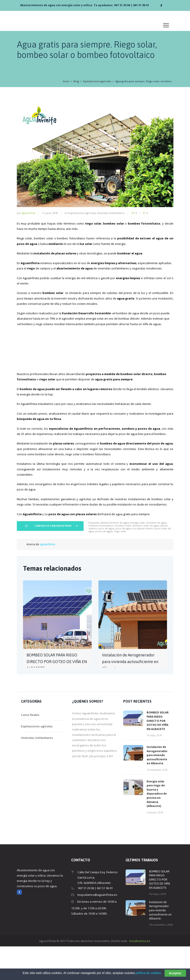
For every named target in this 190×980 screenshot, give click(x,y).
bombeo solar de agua (146, 559)
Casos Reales (30, 748)
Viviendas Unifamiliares (111, 213)
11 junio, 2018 (50, 213)
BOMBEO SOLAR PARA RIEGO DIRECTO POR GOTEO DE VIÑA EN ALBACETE (57, 695)
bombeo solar (123, 559)
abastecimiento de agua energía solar (123, 556)
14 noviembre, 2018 (157, 803)
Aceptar (175, 973)
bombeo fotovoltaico (101, 559)
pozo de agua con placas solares (134, 562)
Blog (76, 81)
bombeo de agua (156, 556)
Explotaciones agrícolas (97, 81)
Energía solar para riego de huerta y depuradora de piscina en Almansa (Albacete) (157, 827)
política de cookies (148, 973)
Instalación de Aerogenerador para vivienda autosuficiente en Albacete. (130, 695)
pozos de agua (104, 565)
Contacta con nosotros (53, 559)
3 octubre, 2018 (155, 846)
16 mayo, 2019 (154, 769)
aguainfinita (29, 213)
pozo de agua (106, 562)
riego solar (120, 565)
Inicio (66, 81)
